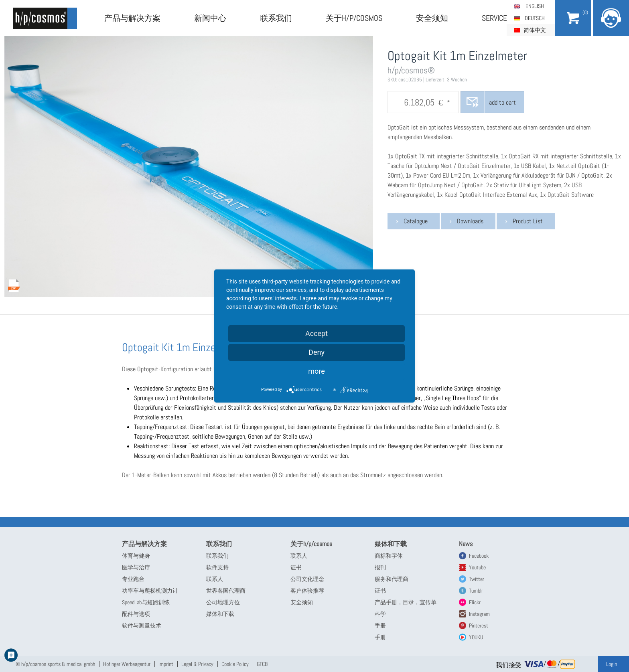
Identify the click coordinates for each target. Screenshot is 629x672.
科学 (380, 614)
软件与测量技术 (142, 625)
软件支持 (217, 567)
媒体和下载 (220, 614)
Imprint (166, 664)
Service (494, 18)
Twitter (477, 579)
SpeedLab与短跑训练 (146, 602)
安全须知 (432, 18)
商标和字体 (389, 556)
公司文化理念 (307, 579)
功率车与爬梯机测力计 (150, 591)
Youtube (477, 567)
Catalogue (416, 221)
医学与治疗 (136, 567)
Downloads (470, 221)
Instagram (479, 614)
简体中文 (535, 30)
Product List (528, 221)
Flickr (475, 602)
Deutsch (535, 18)
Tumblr (476, 591)
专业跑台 (133, 579)
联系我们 (276, 18)
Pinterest (479, 625)
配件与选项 (136, 614)
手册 (380, 625)
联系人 (215, 579)
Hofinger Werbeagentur (127, 664)
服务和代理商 (392, 579)
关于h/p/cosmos (354, 18)
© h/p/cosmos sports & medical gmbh (55, 664)
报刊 (380, 567)
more (317, 371)
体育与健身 (136, 556)
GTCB (262, 664)
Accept (317, 333)
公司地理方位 (223, 602)
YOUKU (476, 637)
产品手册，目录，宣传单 (406, 602)
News (466, 544)
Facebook (479, 556)
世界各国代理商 (226, 591)
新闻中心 (210, 18)
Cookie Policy (235, 664)
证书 (296, 567)
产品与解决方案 (132, 18)
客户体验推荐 (307, 591)
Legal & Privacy (197, 664)
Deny (317, 352)
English (535, 6)
